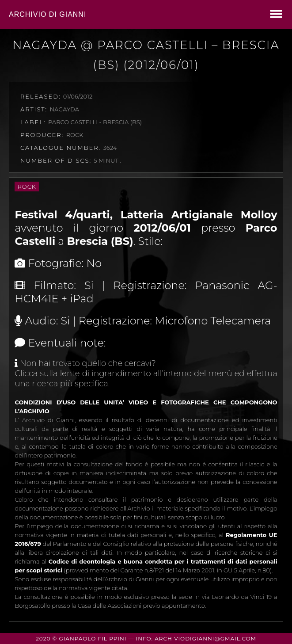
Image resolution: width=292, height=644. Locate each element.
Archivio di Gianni (47, 14)
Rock (27, 187)
